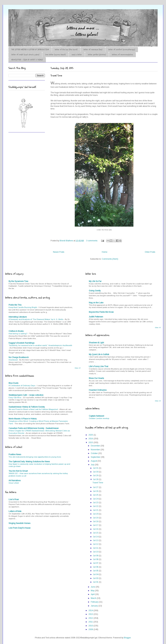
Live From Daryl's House (20, 528)
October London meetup (99, 418)
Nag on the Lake (96, 303)
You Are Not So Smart (18, 471)
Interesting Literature (18, 317)
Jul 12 (96, 544)
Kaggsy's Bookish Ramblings (21, 343)
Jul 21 (96, 510)
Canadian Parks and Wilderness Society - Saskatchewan (34, 428)
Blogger (127, 638)
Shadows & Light (96, 343)
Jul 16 (96, 529)
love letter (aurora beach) (55, 55)
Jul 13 (96, 540)
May (93, 591)
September (96, 457)
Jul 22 (96, 506)
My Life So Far (95, 281)
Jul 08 (96, 559)
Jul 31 (96, 468)
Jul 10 (96, 552)
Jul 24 (96, 499)
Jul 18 (96, 521)
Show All (78, 368)
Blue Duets (13, 383)
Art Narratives (15, 481)
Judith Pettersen (96, 317)
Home (105, 252)
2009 (91, 629)
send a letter (77, 55)
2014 (91, 610)
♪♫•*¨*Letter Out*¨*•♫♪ (57, 18)
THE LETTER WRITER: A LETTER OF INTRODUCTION (30, 50)
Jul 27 (96, 487)
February (95, 602)
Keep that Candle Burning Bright (23, 307)
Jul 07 (96, 563)
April (93, 594)
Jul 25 (96, 495)
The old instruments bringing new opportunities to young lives (35, 457)
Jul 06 (96, 567)
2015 (91, 442)
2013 (91, 614)
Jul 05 (96, 571)
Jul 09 (96, 556)
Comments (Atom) (110, 259)
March (94, 598)
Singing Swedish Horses (19, 523)
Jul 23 (96, 503)
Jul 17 (96, 525)
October (95, 453)
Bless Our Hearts (96, 378)
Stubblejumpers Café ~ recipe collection (26, 395)
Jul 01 (96, 582)
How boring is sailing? (18, 334)
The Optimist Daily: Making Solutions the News (29, 462)
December (96, 446)
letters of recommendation (122, 55)
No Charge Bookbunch (19, 357)
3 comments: (92, 241)
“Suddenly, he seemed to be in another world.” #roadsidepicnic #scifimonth (40, 345)
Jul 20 (96, 514)
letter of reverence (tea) (93, 50)
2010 (91, 626)
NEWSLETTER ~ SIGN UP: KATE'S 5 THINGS (27, 60)
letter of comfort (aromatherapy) (122, 50)
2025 (91, 435)
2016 (91, 439)
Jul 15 (96, 533)
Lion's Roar (14, 499)
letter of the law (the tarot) (66, 50)
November (96, 450)
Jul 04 (96, 574)
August (94, 461)
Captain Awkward (96, 416)
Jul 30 (96, 472)
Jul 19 (96, 518)
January (95, 606)
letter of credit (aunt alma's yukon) (25, 55)
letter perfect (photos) (97, 55)
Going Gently (95, 291)
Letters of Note (15, 511)
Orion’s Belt (14, 483)
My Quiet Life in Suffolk (99, 354)
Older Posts (150, 252)
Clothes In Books (16, 331)
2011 (91, 622)
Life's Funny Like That (98, 366)
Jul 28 (96, 479)
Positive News (15, 454)
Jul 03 (96, 578)
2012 (91, 618)
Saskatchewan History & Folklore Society (27, 407)
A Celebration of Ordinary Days (22, 386)
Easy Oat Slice (15, 398)
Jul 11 (96, 548)
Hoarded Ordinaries (98, 390)
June (93, 587)
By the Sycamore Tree (18, 281)
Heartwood (13, 360)
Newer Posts (59, 252)
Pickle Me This (15, 305)
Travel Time (56, 76)
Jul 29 (96, 476)
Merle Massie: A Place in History (23, 419)
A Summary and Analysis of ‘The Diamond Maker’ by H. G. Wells (36, 319)
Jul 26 (96, 491)
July (93, 465)
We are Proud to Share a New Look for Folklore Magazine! (34, 409)
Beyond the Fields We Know (101, 312)
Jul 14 (96, 537)
